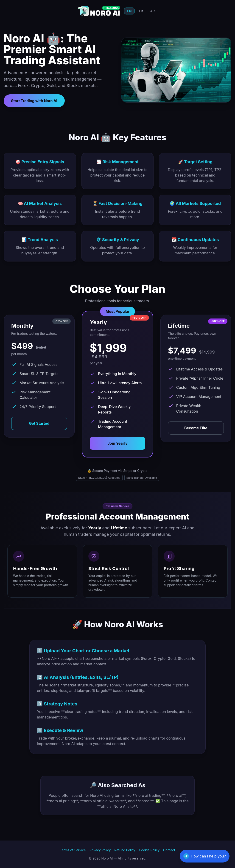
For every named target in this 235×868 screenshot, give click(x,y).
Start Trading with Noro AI (34, 101)
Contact (169, 850)
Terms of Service (73, 850)
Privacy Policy (100, 850)
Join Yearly (117, 443)
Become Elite (196, 428)
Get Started (39, 423)
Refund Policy (125, 850)
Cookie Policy (149, 850)
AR (152, 11)
